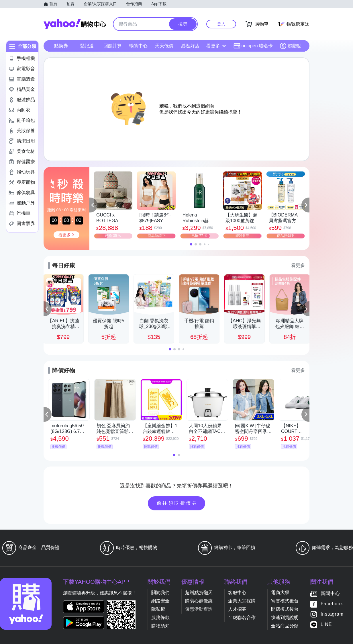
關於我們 (160, 593)
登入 (221, 24)
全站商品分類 (285, 626)
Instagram (332, 614)
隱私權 (158, 609)
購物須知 (160, 626)
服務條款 (160, 617)
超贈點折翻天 (199, 593)
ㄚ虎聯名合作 (242, 617)
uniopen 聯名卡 (253, 46)
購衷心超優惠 (199, 601)
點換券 (61, 46)
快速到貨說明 (285, 617)
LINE (326, 625)
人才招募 (237, 609)
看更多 (216, 46)
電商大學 (280, 593)
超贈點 (291, 46)
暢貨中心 (138, 46)
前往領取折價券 (177, 503)
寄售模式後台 (285, 601)
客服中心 (237, 593)
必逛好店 (190, 46)
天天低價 (164, 46)
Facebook (332, 604)
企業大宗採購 (242, 601)
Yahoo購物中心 (75, 24)
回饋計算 (113, 46)
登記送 (87, 46)
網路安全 (160, 601)
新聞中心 (330, 594)
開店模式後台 (285, 609)
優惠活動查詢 (199, 609)
